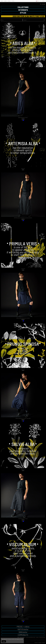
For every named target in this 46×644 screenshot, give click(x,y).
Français (38, 1)
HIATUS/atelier (23, 629)
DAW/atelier (23, 632)
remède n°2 (23, 168)
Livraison (37, 637)
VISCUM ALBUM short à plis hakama (23, 619)
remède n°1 (23, 68)
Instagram (9, 1)
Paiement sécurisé (42, 637)
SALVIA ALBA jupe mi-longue (23, 519)
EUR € (43, 1)
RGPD (18, 637)
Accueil (2, 1)
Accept (4, 641)
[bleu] (24, 120)
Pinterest (13, 1)
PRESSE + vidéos (23, 627)
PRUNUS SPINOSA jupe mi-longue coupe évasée (23, 418)
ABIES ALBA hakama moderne (23, 118)
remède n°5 (23, 269)
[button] (23, 7)
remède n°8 (23, 569)
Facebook (5, 1)
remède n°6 (23, 369)
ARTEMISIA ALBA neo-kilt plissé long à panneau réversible (23, 218)
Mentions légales (22, 637)
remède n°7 (23, 469)
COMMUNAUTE (23, 635)
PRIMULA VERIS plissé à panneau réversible (23, 318)
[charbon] (22, 120)
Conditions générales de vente (30, 637)
